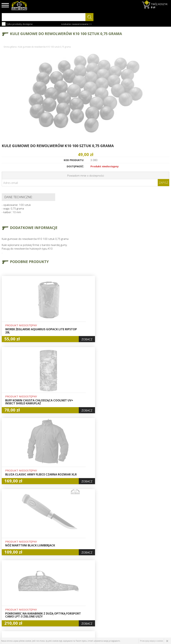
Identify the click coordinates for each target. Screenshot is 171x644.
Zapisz (163, 183)
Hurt (76, 591)
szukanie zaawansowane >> (77, 24)
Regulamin (51, 607)
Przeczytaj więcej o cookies (152, 641)
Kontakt (49, 615)
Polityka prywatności (85, 607)
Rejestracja (80, 599)
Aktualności (51, 599)
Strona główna (10, 47)
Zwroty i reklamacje (56, 611)
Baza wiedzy (52, 595)
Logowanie (79, 595)
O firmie (49, 591)
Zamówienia (80, 603)
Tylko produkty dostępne (17, 24)
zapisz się (158, 604)
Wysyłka (49, 603)
